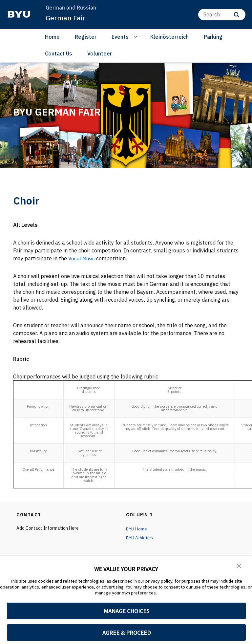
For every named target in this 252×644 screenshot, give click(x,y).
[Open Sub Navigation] (137, 37)
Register (86, 37)
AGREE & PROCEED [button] (126, 633)
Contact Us (59, 53)
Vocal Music (83, 258)
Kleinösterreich (169, 37)
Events (120, 37)
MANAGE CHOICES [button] (126, 611)
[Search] (222, 14)
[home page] (19, 14)
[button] (239, 566)
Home (52, 37)
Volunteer (100, 53)
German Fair (66, 18)
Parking (213, 37)
